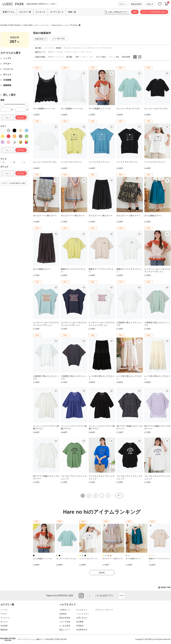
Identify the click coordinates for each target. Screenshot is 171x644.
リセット (8, 118)
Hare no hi (41, 39)
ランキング (40, 12)
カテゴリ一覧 (25, 12)
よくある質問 (65, 626)
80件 (84, 57)
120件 (91, 57)
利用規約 (80, 626)
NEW (68, 52)
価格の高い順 (92, 48)
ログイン (123, 4)
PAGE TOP (164, 587)
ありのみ (60, 57)
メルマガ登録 (65, 622)
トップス (4, 610)
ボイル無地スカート (133, 559)
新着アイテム (9, 12)
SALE (75, 52)
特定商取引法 (82, 630)
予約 (82, 52)
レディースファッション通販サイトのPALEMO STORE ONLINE (42, 639)
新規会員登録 (136, 4)
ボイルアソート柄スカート (113, 559)
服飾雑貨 (4, 630)
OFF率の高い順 (106, 48)
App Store (122, 596)
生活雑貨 (4, 626)
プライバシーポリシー (104, 610)
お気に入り (160, 4)
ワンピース (5, 618)
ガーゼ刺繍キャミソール (42, 559)
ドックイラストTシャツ (88, 559)
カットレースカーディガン (66, 559)
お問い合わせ (82, 618)
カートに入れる (166, 4)
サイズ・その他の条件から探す (154, 12)
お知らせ (150, 4)
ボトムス (4, 622)
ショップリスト (83, 614)
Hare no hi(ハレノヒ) (60, 25)
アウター (4, 614)
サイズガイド (82, 610)
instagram (81, 596)
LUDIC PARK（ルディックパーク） (36, 25)
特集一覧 (72, 12)
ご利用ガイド (65, 610)
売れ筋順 (67, 48)
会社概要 (80, 622)
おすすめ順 (49, 48)
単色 (111, 57)
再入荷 (89, 52)
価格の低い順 (79, 48)
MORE (102, 573)
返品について (65, 630)
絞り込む (21, 118)
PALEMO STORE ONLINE (11, 25)
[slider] (3, 104)
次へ (119, 495)
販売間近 (60, 52)
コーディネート (57, 12)
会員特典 (63, 614)
